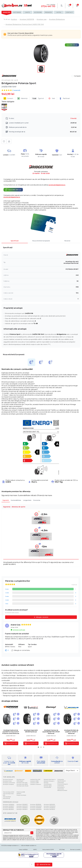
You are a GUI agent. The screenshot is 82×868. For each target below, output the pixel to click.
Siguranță (6, 500)
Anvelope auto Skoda (22, 786)
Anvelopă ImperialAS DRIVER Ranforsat (31, 731)
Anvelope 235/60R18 (36, 806)
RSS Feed (62, 849)
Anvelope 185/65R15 (8, 809)
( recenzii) (16, 90)
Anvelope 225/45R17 (9, 806)
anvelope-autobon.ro (12, 845)
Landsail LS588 (34, 781)
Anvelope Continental (9, 783)
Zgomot (38, 98)
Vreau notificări (23, 849)
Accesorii (38, 12)
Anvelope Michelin (8, 780)
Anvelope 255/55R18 (36, 805)
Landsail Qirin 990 (35, 780)
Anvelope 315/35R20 (49, 809)
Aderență (22, 98)
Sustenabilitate (16, 500)
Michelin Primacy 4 (49, 781)
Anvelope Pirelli (7, 781)
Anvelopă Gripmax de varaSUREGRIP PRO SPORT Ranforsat (51, 732)
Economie (37, 500)
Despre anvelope (21, 795)
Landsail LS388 (34, 783)
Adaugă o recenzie (42, 617)
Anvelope (6, 12)
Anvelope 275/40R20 (50, 806)
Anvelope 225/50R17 (22, 806)
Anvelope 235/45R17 (22, 805)
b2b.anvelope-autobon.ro (29, 845)
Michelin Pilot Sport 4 (50, 780)
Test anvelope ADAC (9, 792)
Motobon (17, 12)
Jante (27, 12)
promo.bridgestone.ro (57, 185)
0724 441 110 (48, 6)
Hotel (59, 12)
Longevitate (27, 500)
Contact (69, 12)
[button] (38, 747)
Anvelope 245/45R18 (36, 808)
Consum (8, 98)
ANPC (35, 849)
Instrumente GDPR (48, 849)
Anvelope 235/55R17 (22, 808)
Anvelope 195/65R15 (8, 808)
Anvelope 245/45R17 (22, 809)
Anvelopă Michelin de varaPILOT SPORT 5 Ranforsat (71, 732)
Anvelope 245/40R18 (36, 809)
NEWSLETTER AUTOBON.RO (13, 830)
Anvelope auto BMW (22, 784)
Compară (77, 76)
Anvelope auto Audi (22, 783)
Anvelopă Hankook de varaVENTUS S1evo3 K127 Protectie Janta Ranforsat (11, 732)
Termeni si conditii (75, 849)
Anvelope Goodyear (8, 784)
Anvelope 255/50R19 (49, 805)
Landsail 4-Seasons (36, 784)
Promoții (48, 12)
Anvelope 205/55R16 (9, 805)
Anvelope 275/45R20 (50, 808)
